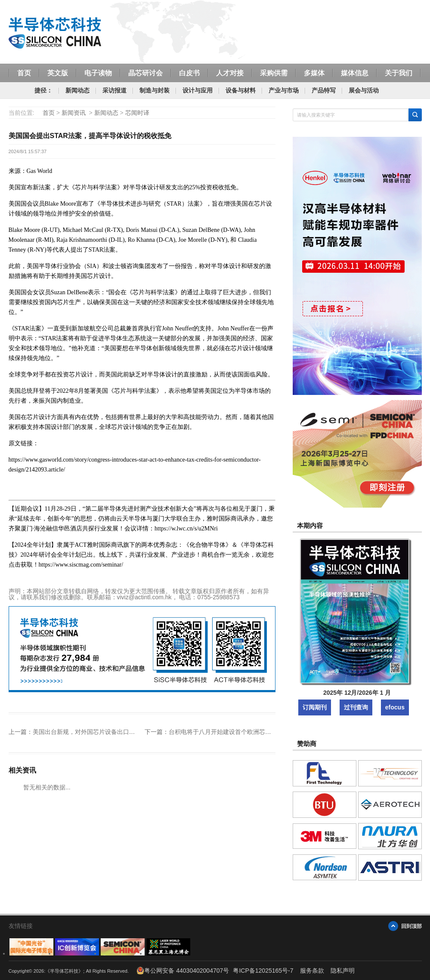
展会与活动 (364, 90)
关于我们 (399, 73)
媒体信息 (355, 73)
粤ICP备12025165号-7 (263, 971)
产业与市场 (284, 90)
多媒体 (314, 73)
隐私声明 (343, 971)
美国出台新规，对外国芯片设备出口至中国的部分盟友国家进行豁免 (123, 732)
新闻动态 (77, 90)
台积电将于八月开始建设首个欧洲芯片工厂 (226, 732)
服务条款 (312, 971)
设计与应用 (198, 90)
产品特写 (324, 90)
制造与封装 (155, 90)
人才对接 (230, 73)
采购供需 (274, 73)
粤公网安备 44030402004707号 (183, 971)
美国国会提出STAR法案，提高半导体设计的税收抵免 (90, 136)
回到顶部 (411, 926)
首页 (24, 73)
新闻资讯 (74, 113)
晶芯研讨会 (145, 73)
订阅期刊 (315, 707)
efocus (395, 707)
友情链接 (21, 926)
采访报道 (114, 90)
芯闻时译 (137, 113)
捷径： (43, 90)
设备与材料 (241, 90)
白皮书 (189, 73)
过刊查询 (356, 707)
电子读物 (98, 73)
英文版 (58, 73)
